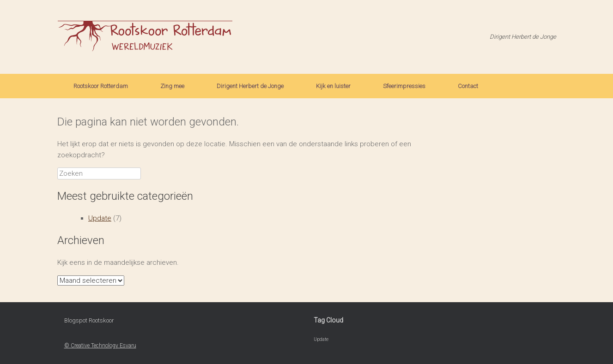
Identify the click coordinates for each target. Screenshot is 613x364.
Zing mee (172, 86)
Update (100, 218)
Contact (468, 86)
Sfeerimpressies (404, 86)
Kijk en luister (333, 86)
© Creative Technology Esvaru (100, 346)
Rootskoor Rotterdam (101, 86)
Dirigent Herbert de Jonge (250, 86)
